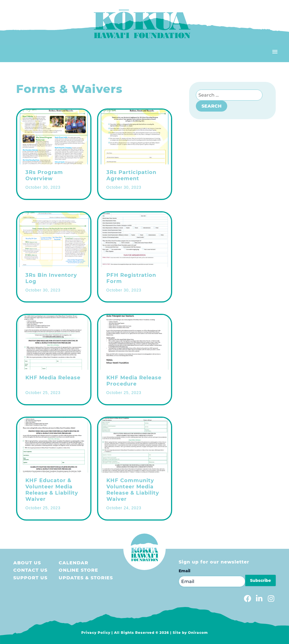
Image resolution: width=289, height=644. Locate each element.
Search (212, 106)
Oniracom (198, 633)
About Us (27, 563)
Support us (30, 578)
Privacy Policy (96, 633)
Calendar (74, 563)
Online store (78, 570)
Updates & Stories (86, 578)
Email (184, 571)
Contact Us (30, 570)
